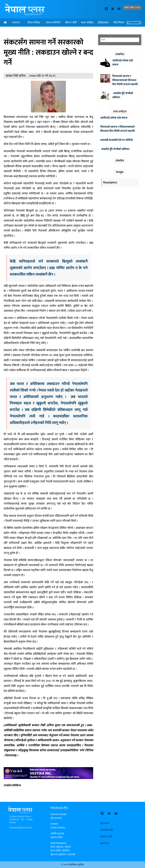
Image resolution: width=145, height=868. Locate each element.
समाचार (16, 23)
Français (134, 23)
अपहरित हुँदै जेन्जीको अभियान (123, 95)
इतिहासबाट (103, 23)
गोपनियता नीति (106, 837)
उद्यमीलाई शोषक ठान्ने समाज (123, 63)
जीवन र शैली (71, 23)
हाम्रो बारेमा (105, 823)
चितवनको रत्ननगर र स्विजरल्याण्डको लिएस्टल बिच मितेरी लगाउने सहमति (125, 80)
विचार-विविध (34, 23)
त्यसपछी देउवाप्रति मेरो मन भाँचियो (117, 140)
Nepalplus (110, 182)
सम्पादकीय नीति (107, 830)
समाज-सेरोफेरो (53, 23)
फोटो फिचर (119, 23)
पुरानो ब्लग (104, 843)
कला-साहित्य (87, 23)
